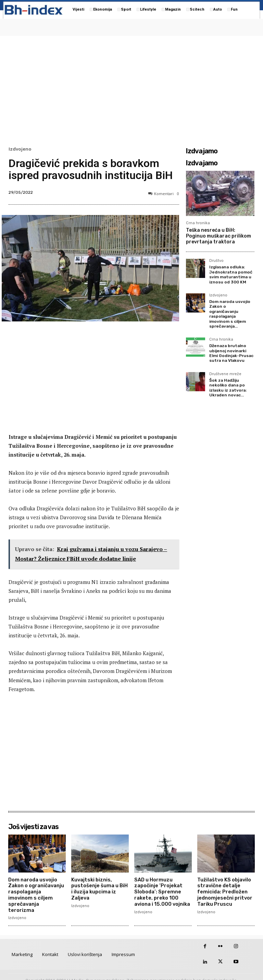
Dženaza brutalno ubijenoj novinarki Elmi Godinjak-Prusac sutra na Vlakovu (231, 353)
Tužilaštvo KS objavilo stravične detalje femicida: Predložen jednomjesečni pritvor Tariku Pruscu (224, 891)
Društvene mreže (225, 374)
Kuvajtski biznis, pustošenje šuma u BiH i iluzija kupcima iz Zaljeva (99, 888)
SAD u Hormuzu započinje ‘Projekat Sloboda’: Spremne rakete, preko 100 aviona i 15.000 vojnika (162, 891)
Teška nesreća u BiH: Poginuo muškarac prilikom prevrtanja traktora (218, 236)
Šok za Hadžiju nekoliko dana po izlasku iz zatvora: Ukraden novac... (228, 388)
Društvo (216, 261)
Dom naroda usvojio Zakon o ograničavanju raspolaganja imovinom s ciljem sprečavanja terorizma (36, 891)
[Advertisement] (131, 89)
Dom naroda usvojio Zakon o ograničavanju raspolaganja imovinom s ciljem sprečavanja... (230, 314)
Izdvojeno (20, 149)
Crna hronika (198, 223)
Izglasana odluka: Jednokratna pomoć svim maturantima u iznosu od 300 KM (231, 274)
